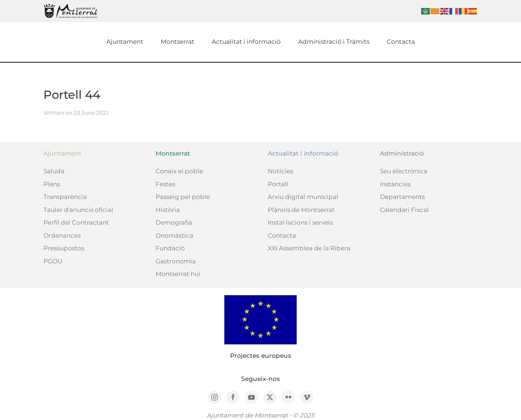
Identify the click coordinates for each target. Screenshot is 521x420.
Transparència (65, 197)
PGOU (53, 261)
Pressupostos (64, 248)
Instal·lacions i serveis (300, 222)
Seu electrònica (404, 171)
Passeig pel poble (183, 197)
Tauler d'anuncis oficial (78, 210)
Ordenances (62, 236)
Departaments (402, 197)
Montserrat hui (178, 274)
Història (168, 210)
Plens (52, 184)
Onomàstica (174, 236)
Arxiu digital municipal (303, 197)
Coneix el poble (179, 171)
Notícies (280, 171)
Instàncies (395, 184)
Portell (278, 184)
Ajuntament (125, 42)
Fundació (170, 248)
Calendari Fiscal (404, 210)
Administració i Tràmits (334, 42)
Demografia (174, 222)
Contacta (401, 42)
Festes (165, 184)
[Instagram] (215, 397)
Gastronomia (176, 261)
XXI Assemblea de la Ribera (309, 248)
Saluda (54, 171)
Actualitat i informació (246, 42)
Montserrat (177, 42)
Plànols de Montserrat (301, 210)
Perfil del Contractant (76, 222)
